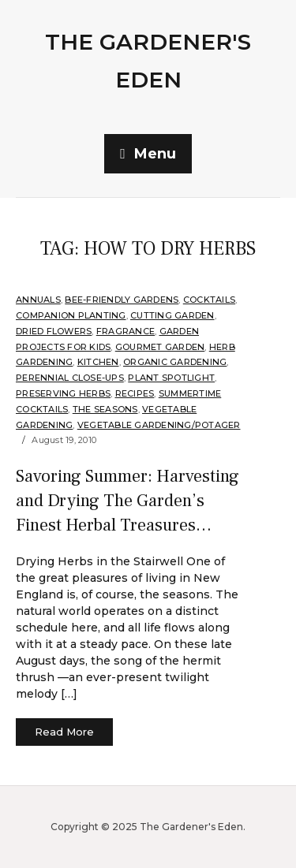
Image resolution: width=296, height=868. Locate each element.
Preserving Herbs (63, 393)
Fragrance (126, 331)
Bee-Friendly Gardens (122, 300)
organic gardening (175, 362)
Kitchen (98, 362)
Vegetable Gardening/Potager (159, 425)
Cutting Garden (172, 315)
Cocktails (209, 300)
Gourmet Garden (160, 347)
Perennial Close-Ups (70, 378)
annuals (38, 300)
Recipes (135, 393)
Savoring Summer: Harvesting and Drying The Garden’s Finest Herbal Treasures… (127, 501)
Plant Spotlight (171, 378)
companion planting (71, 315)
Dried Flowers (54, 331)
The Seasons (105, 409)
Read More (64, 732)
